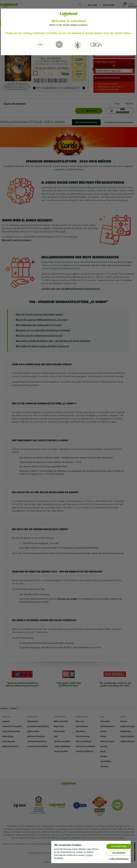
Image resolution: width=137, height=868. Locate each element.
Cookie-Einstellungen (119, 859)
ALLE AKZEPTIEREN (119, 846)
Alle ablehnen (119, 853)
